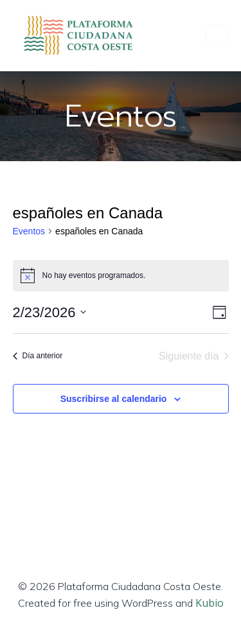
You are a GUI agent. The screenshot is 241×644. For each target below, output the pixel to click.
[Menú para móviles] (217, 35)
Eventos (29, 231)
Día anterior (38, 356)
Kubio (210, 603)
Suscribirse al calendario (114, 399)
